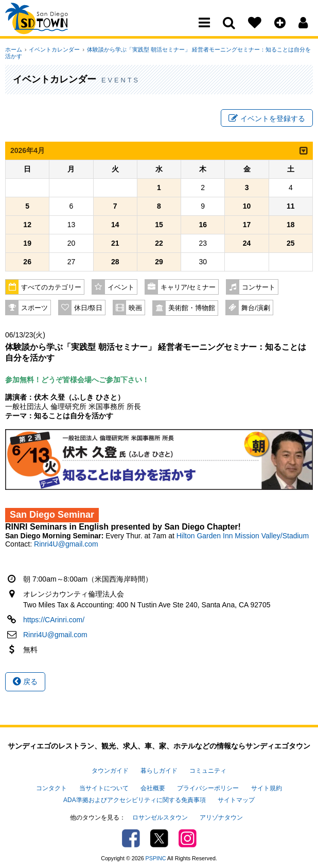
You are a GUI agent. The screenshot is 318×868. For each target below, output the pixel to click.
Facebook (131, 835)
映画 (135, 309)
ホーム (14, 49)
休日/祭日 (89, 309)
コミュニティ (208, 771)
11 (291, 207)
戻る (25, 683)
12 (27, 226)
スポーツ (34, 309)
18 (291, 226)
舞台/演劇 (256, 309)
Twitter (159, 835)
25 (291, 244)
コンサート (259, 288)
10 (247, 207)
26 (27, 263)
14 (115, 226)
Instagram (188, 835)
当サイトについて (104, 788)
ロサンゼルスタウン (160, 814)
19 (27, 244)
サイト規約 (267, 788)
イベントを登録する (267, 119)
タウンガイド (110, 771)
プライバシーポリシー (208, 788)
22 (159, 244)
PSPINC (156, 855)
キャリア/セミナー (188, 288)
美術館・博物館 (192, 309)
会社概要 (153, 788)
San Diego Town (50, 28)
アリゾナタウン (221, 814)
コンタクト (51, 788)
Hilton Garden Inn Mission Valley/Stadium (243, 537)
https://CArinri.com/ (54, 621)
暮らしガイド (159, 771)
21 (115, 244)
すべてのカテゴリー (51, 288)
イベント (121, 288)
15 (159, 226)
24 (247, 244)
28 (115, 263)
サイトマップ (236, 798)
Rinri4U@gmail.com (66, 545)
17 (247, 226)
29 (159, 263)
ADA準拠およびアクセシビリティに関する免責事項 (134, 798)
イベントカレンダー (53, 49)
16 (203, 226)
